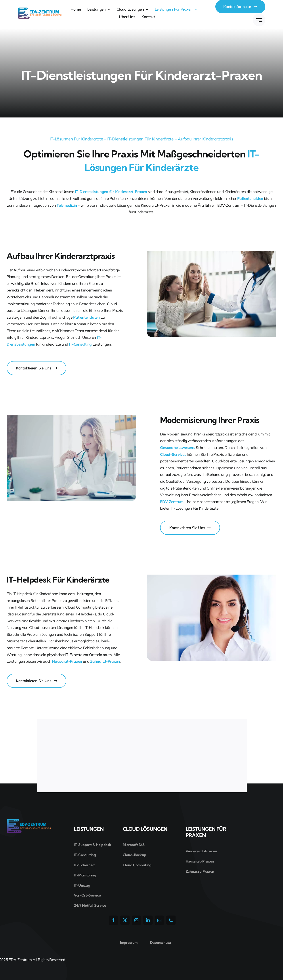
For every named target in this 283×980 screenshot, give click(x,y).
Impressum (129, 942)
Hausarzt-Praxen (200, 861)
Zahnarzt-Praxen (200, 871)
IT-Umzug (82, 885)
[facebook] (113, 920)
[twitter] (125, 920)
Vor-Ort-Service (87, 895)
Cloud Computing (137, 865)
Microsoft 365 (134, 845)
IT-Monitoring (85, 875)
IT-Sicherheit (84, 865)
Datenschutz (161, 942)
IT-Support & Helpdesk (92, 845)
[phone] (171, 920)
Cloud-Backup (134, 855)
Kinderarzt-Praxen (201, 851)
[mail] (159, 920)
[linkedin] (148, 920)
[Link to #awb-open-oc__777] (259, 20)
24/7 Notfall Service (90, 905)
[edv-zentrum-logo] (40, 9)
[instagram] (136, 920)
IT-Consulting (85, 855)
